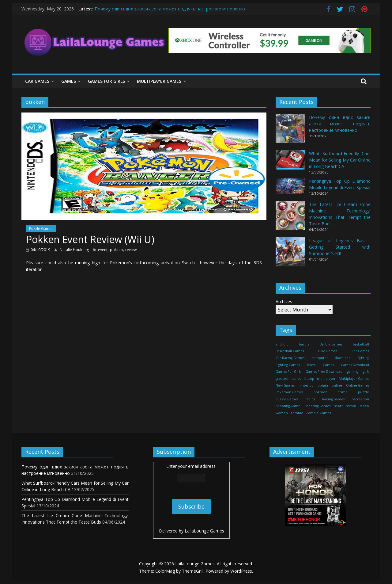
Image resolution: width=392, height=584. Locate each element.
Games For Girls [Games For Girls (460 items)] (288, 372)
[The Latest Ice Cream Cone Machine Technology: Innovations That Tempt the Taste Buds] (290, 218)
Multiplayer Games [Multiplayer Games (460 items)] (354, 379)
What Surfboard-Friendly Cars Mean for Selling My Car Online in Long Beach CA (340, 160)
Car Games (37, 81)
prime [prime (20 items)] (343, 392)
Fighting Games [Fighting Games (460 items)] (288, 365)
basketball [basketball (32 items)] (361, 344)
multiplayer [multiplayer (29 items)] (326, 379)
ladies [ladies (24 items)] (296, 379)
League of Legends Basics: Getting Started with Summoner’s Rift (340, 247)
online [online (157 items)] (337, 385)
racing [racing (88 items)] (310, 399)
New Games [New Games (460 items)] (285, 385)
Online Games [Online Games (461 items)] (358, 385)
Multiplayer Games (159, 81)
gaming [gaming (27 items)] (353, 372)
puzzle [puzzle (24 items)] (364, 392)
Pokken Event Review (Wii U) (90, 239)
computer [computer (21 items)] (320, 358)
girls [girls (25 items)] (366, 372)
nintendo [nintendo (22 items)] (306, 385)
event (103, 250)
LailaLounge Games (204, 531)
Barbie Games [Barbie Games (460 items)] (331, 344)
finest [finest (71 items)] (311, 365)
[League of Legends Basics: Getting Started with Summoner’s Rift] (290, 255)
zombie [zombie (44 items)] (297, 413)
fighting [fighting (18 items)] (363, 358)
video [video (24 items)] (365, 406)
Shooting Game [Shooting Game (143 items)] (288, 406)
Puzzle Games (41, 229)
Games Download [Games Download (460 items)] (355, 365)
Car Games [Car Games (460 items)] (360, 351)
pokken (116, 250)
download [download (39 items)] (343, 358)
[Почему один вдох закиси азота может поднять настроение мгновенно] (290, 131)
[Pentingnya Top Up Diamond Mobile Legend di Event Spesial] (290, 189)
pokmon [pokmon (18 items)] (320, 392)
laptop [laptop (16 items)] (309, 379)
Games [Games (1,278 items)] (328, 365)
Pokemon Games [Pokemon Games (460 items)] (289, 392)
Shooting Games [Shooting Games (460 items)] (317, 406)
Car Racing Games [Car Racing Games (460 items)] (290, 358)
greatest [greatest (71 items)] (282, 379)
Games (69, 81)
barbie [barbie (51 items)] (304, 344)
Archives (284, 302)
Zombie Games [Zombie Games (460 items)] (318, 413)
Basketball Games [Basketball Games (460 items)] (290, 351)
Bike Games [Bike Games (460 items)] (328, 351)
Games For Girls (106, 81)
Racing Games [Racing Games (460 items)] (333, 399)
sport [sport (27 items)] (339, 406)
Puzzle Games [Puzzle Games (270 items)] (287, 399)
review (131, 250)
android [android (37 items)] (282, 344)
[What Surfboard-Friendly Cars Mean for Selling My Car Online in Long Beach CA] (290, 163)
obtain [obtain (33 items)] (323, 385)
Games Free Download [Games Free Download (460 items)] (324, 372)
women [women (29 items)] (282, 413)
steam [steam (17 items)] (351, 406)
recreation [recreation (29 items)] (360, 399)
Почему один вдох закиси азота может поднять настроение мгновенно (170, 9)
